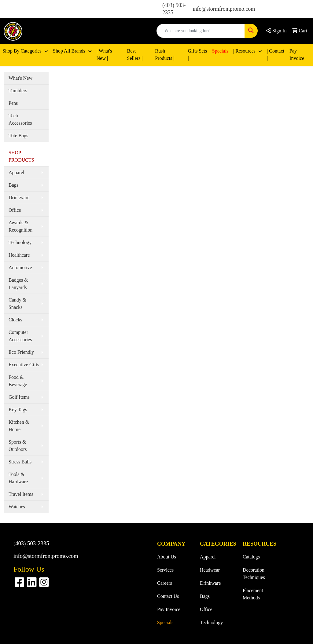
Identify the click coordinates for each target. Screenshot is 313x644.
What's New (20, 78)
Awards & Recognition (20, 226)
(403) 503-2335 (31, 543)
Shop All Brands (70, 51)
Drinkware (19, 198)
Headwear (210, 570)
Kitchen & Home (19, 426)
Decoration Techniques (254, 574)
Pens (13, 103)
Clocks (15, 320)
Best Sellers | (135, 55)
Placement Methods (253, 594)
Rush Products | (165, 55)
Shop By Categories (23, 51)
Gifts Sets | (197, 55)
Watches (17, 507)
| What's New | (104, 55)
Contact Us (168, 596)
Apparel (17, 172)
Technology (20, 242)
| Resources (245, 51)
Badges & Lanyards (18, 284)
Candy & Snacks (17, 304)
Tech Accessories (20, 119)
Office (15, 210)
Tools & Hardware (18, 478)
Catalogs (251, 557)
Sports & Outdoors (18, 446)
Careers (165, 583)
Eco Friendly (21, 352)
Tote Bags (18, 135)
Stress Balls (20, 462)
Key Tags (18, 410)
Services (165, 570)
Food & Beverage (18, 381)
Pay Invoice (297, 55)
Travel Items (21, 494)
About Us (167, 557)
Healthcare (19, 255)
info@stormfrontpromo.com (224, 9)
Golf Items (19, 397)
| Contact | (276, 55)
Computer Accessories (20, 336)
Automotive (20, 267)
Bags (13, 185)
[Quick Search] (201, 31)
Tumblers (18, 91)
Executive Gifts (24, 365)
